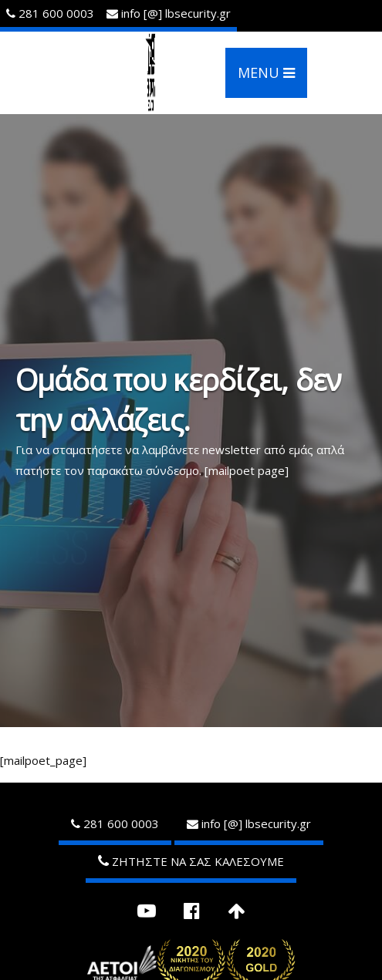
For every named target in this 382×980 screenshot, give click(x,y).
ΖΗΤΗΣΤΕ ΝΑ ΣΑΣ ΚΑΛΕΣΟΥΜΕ (191, 861)
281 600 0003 (50, 13)
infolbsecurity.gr (169, 13)
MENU (266, 72)
